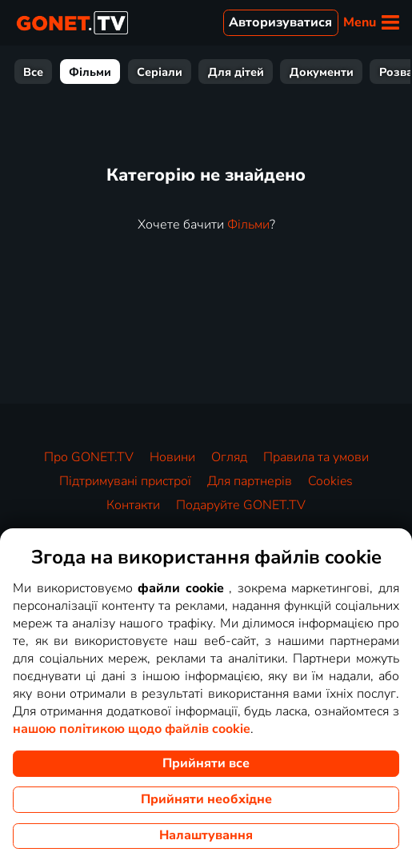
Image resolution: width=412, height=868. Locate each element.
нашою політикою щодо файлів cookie (132, 729)
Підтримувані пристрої (125, 481)
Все (33, 72)
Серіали (160, 72)
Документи (322, 72)
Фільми (90, 72)
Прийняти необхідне (206, 799)
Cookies (330, 481)
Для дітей (236, 72)
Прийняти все (206, 763)
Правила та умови (316, 457)
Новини (172, 457)
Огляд (229, 457)
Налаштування (206, 835)
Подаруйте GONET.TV (241, 505)
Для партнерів (250, 481)
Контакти (133, 505)
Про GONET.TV (89, 457)
